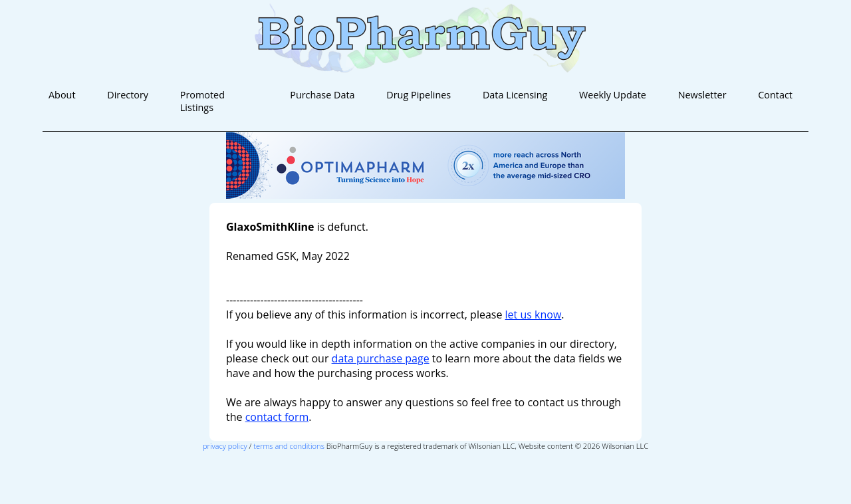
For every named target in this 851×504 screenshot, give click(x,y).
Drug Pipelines (419, 95)
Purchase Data (322, 95)
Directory (128, 95)
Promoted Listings (202, 101)
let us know (534, 315)
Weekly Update (613, 95)
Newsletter (702, 95)
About (62, 95)
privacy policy (225, 446)
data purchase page (381, 358)
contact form (277, 417)
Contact (775, 95)
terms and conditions (289, 446)
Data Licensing (515, 95)
